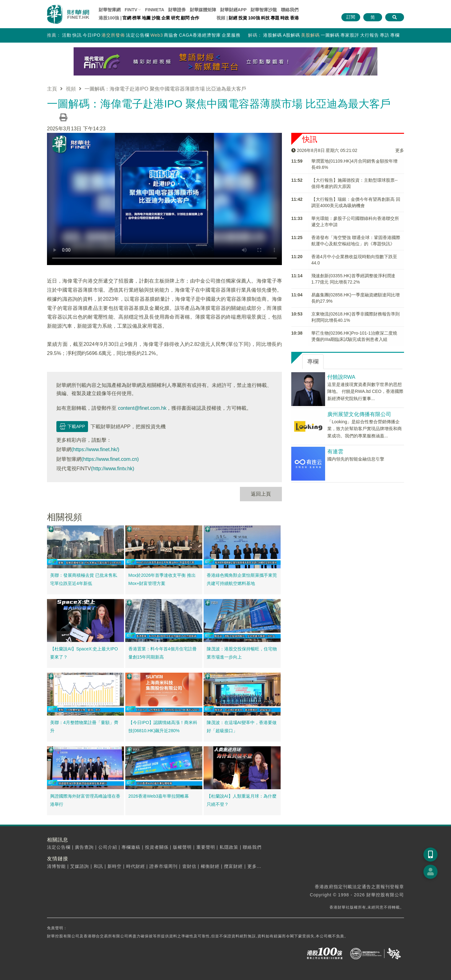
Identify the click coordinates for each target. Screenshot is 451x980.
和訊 (98, 866)
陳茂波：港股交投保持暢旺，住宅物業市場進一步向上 (242, 653)
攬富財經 (233, 866)
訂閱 (351, 17)
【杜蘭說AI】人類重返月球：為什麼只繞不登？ (242, 800)
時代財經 (136, 866)
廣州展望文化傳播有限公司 (359, 414)
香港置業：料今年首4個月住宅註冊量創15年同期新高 (163, 653)
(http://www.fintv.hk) (112, 469)
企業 (166, 18)
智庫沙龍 (264, 10)
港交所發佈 (113, 35)
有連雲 (335, 452)
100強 (254, 18)
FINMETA (155, 10)
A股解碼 (291, 35)
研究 (175, 18)
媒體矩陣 (203, 10)
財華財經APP (233, 10)
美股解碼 (310, 35)
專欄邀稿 (131, 847)
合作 (195, 18)
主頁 (52, 89)
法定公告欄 (138, 35)
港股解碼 (272, 35)
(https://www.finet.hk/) (95, 449)
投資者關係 (157, 847)
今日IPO (92, 35)
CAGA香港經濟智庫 (200, 35)
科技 (265, 18)
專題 (275, 18)
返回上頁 (261, 494)
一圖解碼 (330, 35)
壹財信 (189, 866)
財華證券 (177, 10)
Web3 (157, 35)
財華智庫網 (110, 10)
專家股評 (350, 35)
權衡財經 (210, 866)
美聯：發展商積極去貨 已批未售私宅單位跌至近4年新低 (84, 579)
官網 (127, 18)
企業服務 (231, 35)
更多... (254, 866)
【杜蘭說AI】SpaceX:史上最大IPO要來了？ (84, 653)
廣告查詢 (84, 847)
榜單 (137, 18)
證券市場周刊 (163, 866)
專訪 (385, 35)
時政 (285, 18)
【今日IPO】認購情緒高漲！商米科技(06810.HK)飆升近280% (163, 727)
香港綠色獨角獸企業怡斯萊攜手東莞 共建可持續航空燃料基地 (242, 579)
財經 (233, 18)
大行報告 (370, 35)
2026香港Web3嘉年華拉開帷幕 (159, 796)
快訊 (77, 35)
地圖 (146, 18)
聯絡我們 (290, 10)
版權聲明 (182, 847)
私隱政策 (229, 847)
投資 (243, 18)
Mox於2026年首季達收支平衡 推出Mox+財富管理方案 (162, 579)
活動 (67, 35)
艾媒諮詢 (80, 866)
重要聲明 (206, 847)
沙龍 (156, 18)
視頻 (71, 89)
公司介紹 (108, 847)
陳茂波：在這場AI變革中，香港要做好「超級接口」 (242, 727)
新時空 (114, 866)
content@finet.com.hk (142, 408)
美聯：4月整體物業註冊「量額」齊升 (84, 727)
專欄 (395, 35)
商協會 (171, 35)
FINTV (131, 10)
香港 (294, 18)
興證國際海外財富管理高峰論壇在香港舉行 (85, 800)
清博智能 (56, 866)
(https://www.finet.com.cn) (110, 459)
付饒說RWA (341, 377)
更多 (400, 150)
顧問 (185, 18)
